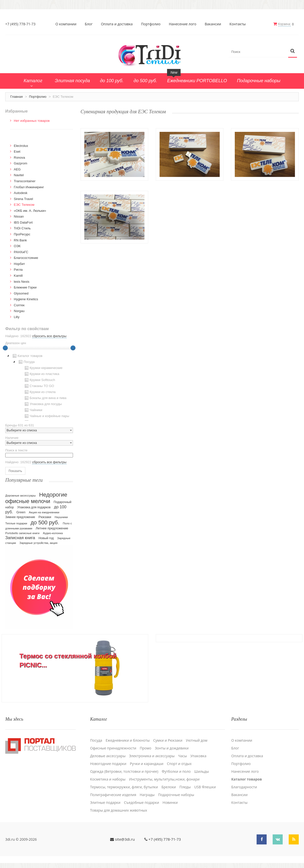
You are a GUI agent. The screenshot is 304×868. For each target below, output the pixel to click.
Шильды (201, 771)
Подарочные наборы (176, 795)
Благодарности (244, 787)
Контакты (238, 24)
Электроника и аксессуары (152, 756)
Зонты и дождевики (172, 748)
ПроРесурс (22, 234)
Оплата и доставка (117, 24)
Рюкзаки (45, 517)
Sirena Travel (23, 199)
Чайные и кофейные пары (46, 416)
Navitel (19, 175)
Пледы (185, 787)
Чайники (33, 410)
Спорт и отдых (179, 764)
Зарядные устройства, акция (38, 543)
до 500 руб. (45, 522)
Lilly (17, 317)
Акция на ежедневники (44, 512)
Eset (17, 152)
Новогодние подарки (108, 764)
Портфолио (151, 24)
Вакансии (213, 24)
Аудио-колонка (53, 533)
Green (21, 512)
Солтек (19, 305)
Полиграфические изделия (113, 795)
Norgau (19, 311)
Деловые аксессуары (108, 756)
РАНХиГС (21, 252)
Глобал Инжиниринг (29, 187)
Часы (182, 756)
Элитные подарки (105, 803)
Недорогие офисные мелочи (36, 498)
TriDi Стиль (22, 228)
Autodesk (21, 193)
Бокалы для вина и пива (45, 398)
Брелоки (169, 787)
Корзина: (284, 24)
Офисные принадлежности (113, 748)
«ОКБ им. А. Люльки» (30, 211)
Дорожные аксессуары (20, 496)
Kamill (18, 276)
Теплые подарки (16, 523)
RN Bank (20, 240)
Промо (145, 748)
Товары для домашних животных (119, 810)
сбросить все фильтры (49, 336)
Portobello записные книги (22, 533)
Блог (89, 24)
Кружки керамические (43, 368)
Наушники (61, 517)
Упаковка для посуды (43, 404)
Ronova (19, 158)
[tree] (39, 387)
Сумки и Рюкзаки (168, 740)
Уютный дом (197, 740)
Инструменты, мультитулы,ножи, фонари (164, 779)
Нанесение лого (183, 24)
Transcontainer (25, 181)
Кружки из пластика (41, 374)
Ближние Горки (25, 287)
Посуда (26, 362)
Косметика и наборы (108, 779)
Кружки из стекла (40, 392)
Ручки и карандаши (147, 764)
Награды (147, 795)
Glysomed (21, 293)
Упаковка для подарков (34, 507)
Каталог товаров (27, 356)
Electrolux (21, 146)
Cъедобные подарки (141, 803)
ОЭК (17, 246)
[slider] (5, 348)
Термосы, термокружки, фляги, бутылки (124, 787)
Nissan (19, 216)
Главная (16, 97)
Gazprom (20, 163)
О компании (66, 24)
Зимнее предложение (20, 517)
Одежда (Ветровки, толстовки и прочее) (124, 771)
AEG (17, 169)
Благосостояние (26, 258)
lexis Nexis (22, 282)
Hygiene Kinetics (26, 299)
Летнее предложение (52, 528)
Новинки (170, 803)
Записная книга (20, 538)
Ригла (18, 270)
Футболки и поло (176, 771)
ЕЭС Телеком (24, 205)
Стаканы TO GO (39, 386)
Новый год (46, 538)
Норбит (19, 264)
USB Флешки (205, 787)
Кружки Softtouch (39, 380)
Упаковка (198, 756)
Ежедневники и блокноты (128, 740)
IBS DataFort (23, 222)
